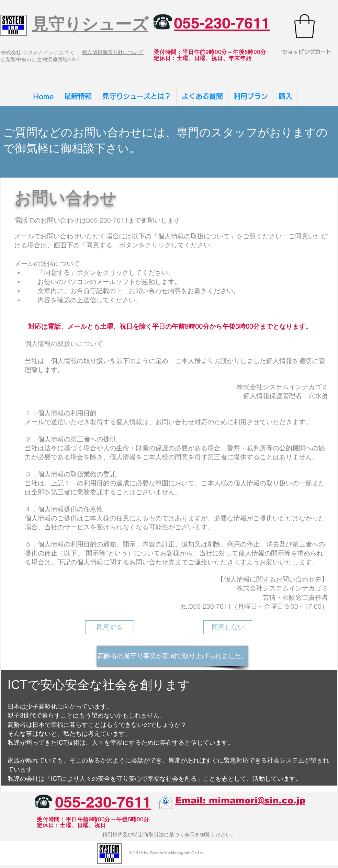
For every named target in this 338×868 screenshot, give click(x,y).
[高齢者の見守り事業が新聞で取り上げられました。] (172, 656)
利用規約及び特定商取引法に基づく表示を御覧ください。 (169, 835)
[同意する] (110, 627)
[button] (305, 26)
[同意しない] (228, 627)
